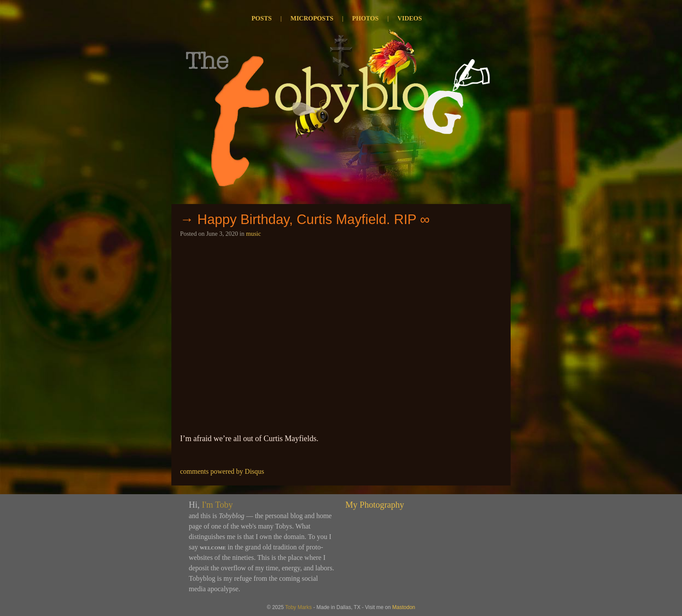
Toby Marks (298, 607)
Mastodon (404, 607)
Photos (366, 18)
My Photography (375, 505)
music (254, 234)
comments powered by (222, 471)
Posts (261, 18)
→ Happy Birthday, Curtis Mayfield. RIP (298, 219)
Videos (410, 18)
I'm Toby (217, 505)
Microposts (312, 18)
